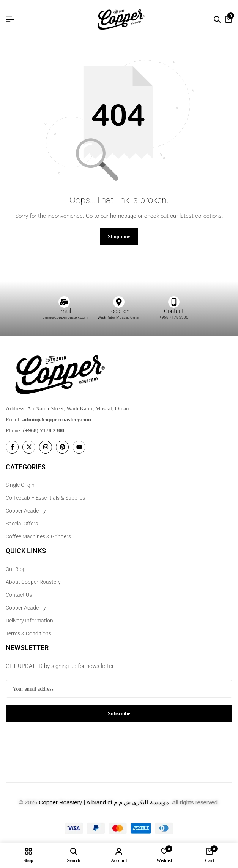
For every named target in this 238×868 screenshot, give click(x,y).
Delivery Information (29, 621)
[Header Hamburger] (10, 20)
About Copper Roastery (33, 582)
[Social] (12, 447)
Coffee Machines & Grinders (38, 536)
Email (64, 311)
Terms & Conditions (28, 633)
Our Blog (16, 569)
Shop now (119, 237)
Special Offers (22, 524)
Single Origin (20, 485)
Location (119, 311)
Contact (174, 311)
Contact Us (19, 595)
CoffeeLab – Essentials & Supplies (45, 498)
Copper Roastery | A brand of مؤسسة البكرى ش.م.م (104, 802)
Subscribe (119, 714)
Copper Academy (26, 511)
